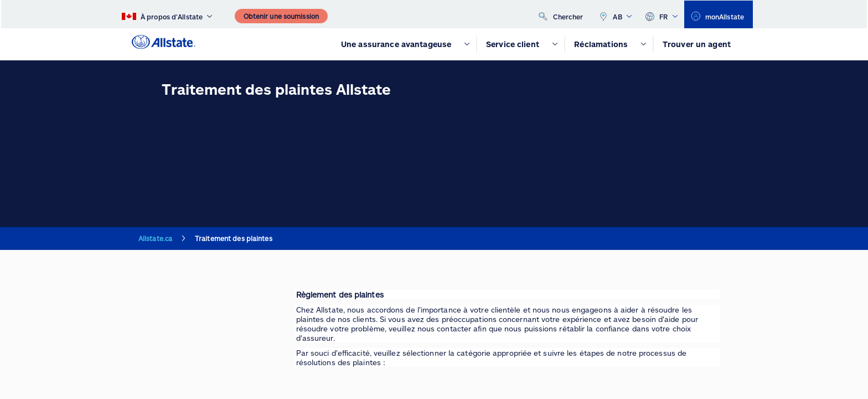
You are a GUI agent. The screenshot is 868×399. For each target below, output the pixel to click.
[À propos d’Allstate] (167, 14)
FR (661, 14)
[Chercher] (561, 14)
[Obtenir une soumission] (281, 16)
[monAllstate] (719, 14)
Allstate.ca (155, 238)
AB (615, 14)
